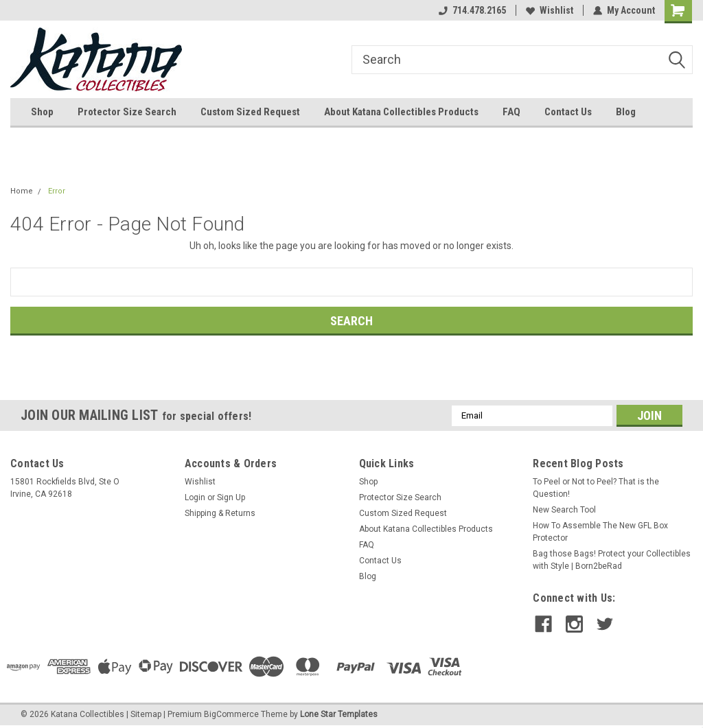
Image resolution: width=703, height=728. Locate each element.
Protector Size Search (127, 112)
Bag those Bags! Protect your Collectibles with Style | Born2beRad (612, 560)
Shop (42, 112)
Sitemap (146, 714)
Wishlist (550, 10)
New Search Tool (564, 510)
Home (22, 191)
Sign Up (231, 497)
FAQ (511, 112)
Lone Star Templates (339, 714)
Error (57, 191)
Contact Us (568, 112)
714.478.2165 (472, 10)
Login (195, 497)
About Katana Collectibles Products (401, 112)
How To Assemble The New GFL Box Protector (600, 532)
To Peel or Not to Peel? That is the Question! (596, 488)
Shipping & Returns (220, 513)
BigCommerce (231, 714)
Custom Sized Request (250, 112)
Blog (626, 112)
